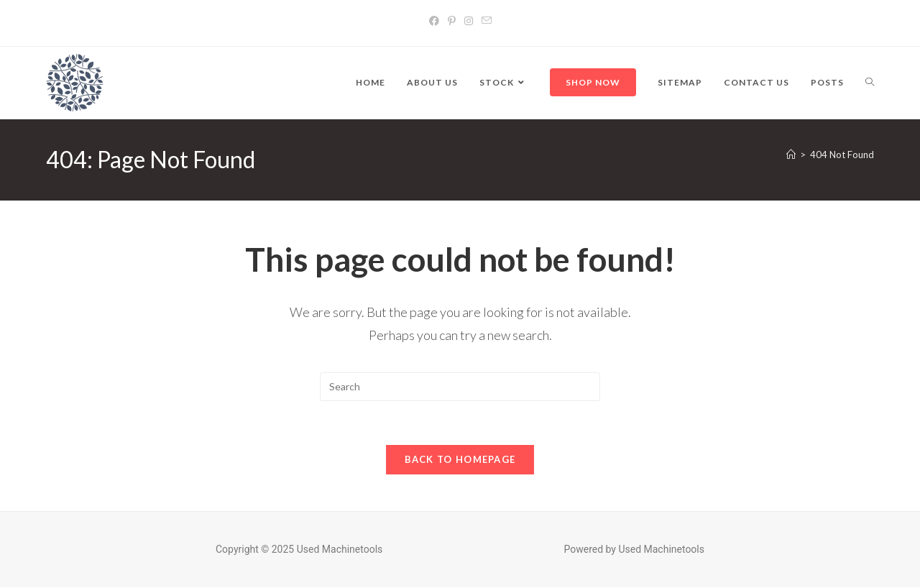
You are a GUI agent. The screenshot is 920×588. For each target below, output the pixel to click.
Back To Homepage (460, 459)
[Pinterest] (452, 20)
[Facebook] (434, 20)
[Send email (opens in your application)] (487, 20)
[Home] (791, 155)
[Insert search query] (460, 387)
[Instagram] (469, 20)
